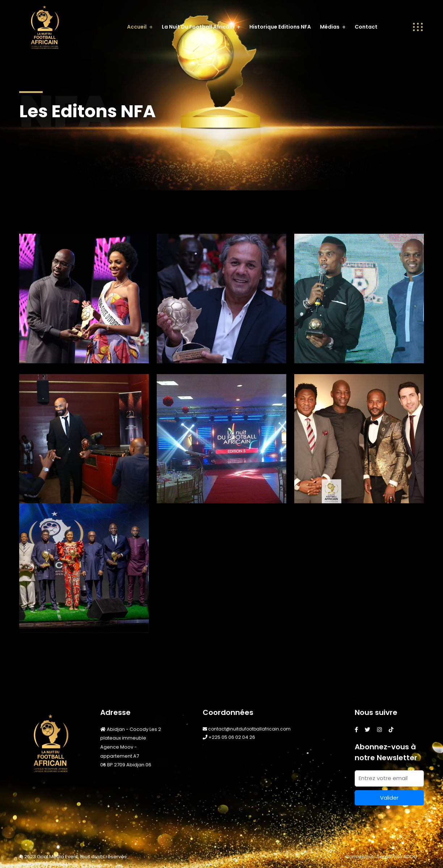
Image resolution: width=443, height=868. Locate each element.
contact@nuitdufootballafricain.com (247, 729)
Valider (389, 798)
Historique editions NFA (280, 27)
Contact (366, 27)
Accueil (137, 27)
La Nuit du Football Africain (198, 27)
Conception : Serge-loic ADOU (381, 857)
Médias (330, 27)
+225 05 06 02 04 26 (229, 737)
